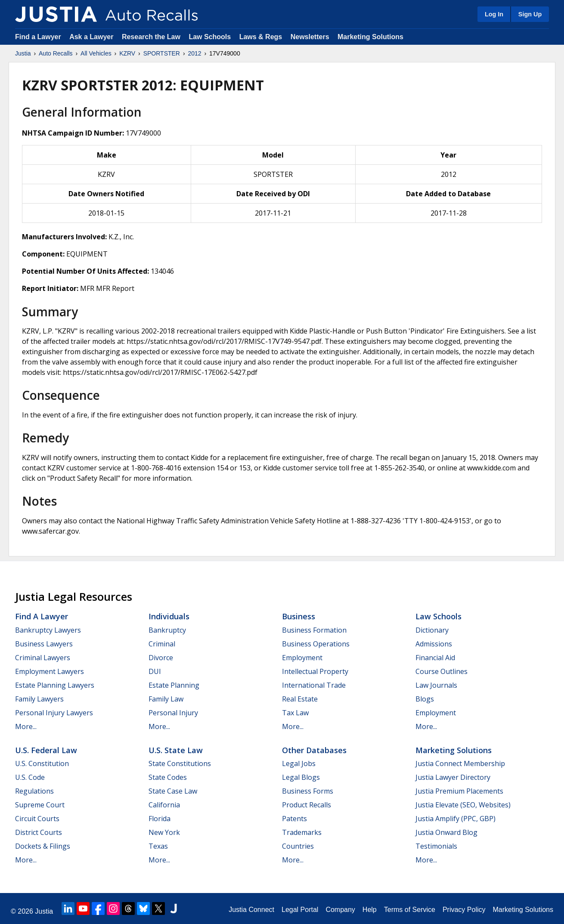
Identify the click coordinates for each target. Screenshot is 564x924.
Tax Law (295, 713)
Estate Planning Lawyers (55, 685)
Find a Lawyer (38, 37)
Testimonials (436, 846)
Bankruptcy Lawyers (48, 630)
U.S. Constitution (42, 763)
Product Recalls (307, 805)
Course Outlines (442, 671)
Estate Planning (174, 685)
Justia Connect (251, 910)
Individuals (169, 616)
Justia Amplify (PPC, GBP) (456, 819)
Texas (158, 846)
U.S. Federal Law (46, 750)
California (164, 805)
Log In (494, 14)
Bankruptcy (167, 630)
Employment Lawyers (50, 671)
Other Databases (314, 750)
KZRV (127, 53)
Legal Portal (300, 910)
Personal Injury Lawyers (54, 713)
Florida (160, 819)
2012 (194, 53)
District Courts (39, 832)
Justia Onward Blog (446, 832)
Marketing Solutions (370, 37)
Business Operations (316, 644)
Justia (23, 53)
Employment (302, 658)
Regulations (34, 791)
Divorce (161, 658)
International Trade (314, 685)
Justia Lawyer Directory (453, 777)
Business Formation (314, 630)
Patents (294, 819)
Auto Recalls (56, 53)
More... (26, 726)
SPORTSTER (162, 53)
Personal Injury (173, 713)
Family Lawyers (39, 699)
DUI (155, 671)
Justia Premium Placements (459, 791)
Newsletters (310, 37)
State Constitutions (180, 763)
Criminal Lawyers (43, 658)
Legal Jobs (299, 763)
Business (299, 616)
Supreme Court (40, 805)
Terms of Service (410, 910)
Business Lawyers (44, 644)
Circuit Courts (37, 819)
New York (164, 832)
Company (340, 910)
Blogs (425, 699)
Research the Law (151, 37)
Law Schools (210, 37)
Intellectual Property (315, 671)
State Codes (168, 777)
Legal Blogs (301, 777)
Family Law (166, 699)
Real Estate (300, 699)
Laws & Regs (261, 37)
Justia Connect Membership (460, 763)
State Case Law (173, 791)
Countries (298, 846)
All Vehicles (96, 53)
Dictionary (432, 630)
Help (370, 910)
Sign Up (530, 14)
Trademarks (302, 832)
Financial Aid (435, 658)
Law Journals (436, 685)
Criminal (162, 644)
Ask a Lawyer (92, 37)
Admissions (434, 644)
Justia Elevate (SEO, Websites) (463, 805)
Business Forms (308, 791)
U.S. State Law (176, 750)
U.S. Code (30, 777)
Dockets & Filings (43, 846)
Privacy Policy (464, 910)
